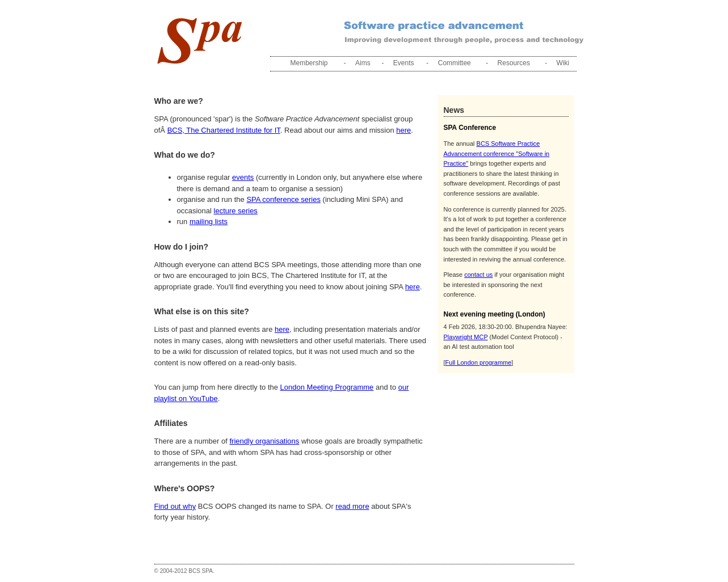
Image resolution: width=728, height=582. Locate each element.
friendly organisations (264, 441)
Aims (363, 63)
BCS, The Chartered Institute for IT (224, 130)
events (243, 177)
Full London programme (479, 362)
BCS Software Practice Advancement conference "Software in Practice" (497, 153)
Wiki (563, 63)
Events (404, 63)
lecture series (236, 211)
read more (352, 506)
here (403, 130)
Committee (455, 63)
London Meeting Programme (327, 387)
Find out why (175, 506)
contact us (478, 275)
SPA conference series (283, 199)
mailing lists (209, 222)
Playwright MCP (466, 337)
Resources (514, 63)
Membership (309, 63)
